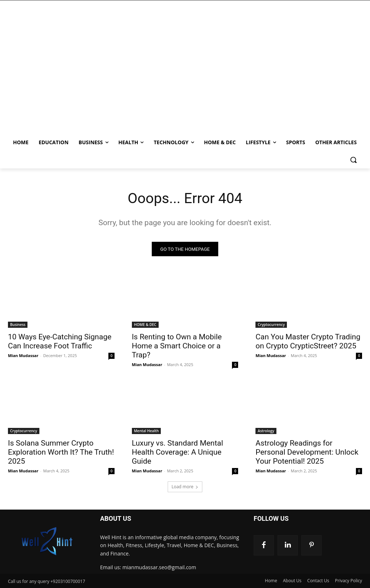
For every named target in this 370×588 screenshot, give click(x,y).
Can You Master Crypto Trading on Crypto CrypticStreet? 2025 (308, 341)
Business (18, 325)
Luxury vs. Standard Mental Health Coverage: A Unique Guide (178, 452)
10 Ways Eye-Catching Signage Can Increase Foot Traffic (60, 341)
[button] (353, 160)
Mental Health (147, 431)
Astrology (266, 431)
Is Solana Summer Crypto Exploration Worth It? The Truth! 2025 (61, 452)
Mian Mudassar (23, 355)
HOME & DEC (145, 325)
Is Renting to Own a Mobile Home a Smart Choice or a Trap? (177, 346)
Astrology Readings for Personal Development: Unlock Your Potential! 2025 (307, 452)
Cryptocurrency (271, 325)
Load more (185, 487)
